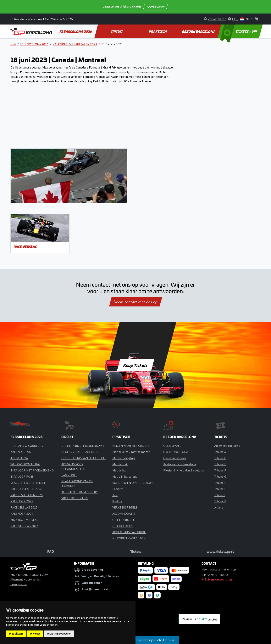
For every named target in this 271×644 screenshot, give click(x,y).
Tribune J (220, 495)
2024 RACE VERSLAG (24, 520)
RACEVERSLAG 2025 (24, 507)
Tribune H (220, 483)
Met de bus (120, 470)
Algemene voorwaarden (26, 579)
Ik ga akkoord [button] (16, 634)
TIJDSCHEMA (19, 458)
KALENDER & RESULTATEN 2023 (75, 44)
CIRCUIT (117, 31)
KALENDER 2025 (22, 501)
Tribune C (220, 458)
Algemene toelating (227, 446)
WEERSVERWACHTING (25, 464)
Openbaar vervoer (175, 458)
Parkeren (118, 489)
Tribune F (220, 470)
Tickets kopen (155, 7)
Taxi (115, 495)
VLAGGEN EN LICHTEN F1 (28, 483)
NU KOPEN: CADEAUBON (129, 538)
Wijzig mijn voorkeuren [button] (59, 634)
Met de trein (120, 464)
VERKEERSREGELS (125, 507)
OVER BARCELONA (176, 452)
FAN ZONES (69, 475)
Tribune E (220, 464)
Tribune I (220, 489)
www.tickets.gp (221, 551)
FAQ (51, 551)
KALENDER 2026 (22, 452)
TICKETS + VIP (239, 31)
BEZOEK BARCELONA (199, 31)
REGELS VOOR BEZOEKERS (80, 452)
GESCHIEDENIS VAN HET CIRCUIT (84, 458)
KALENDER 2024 (22, 514)
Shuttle (117, 501)
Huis (13, 44)
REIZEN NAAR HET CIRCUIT (131, 446)
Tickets (136, 551)
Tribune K (220, 501)
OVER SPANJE (172, 446)
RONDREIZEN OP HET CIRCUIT (133, 483)
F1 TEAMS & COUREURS (27, 446)
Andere (219, 507)
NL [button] (245, 19)
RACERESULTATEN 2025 (27, 495)
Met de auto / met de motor (131, 452)
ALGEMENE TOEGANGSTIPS (80, 492)
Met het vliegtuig (124, 458)
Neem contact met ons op (135, 302)
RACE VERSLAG (25, 247)
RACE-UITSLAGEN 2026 (26, 489)
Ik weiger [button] (35, 634)
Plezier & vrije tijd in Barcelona (183, 470)
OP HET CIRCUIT (123, 520)
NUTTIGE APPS (122, 526)
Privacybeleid (19, 584)
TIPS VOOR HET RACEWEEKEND (32, 470)
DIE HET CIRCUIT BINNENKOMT (83, 446)
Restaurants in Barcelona (180, 464)
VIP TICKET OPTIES (75, 498)
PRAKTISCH (158, 31)
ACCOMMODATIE (124, 514)
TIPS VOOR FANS (22, 476)
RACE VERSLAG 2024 (24, 526)
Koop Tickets (135, 365)
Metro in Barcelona (125, 476)
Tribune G (220, 476)
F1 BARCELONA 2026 (76, 31)
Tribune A (220, 452)
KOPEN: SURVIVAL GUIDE (129, 532)
